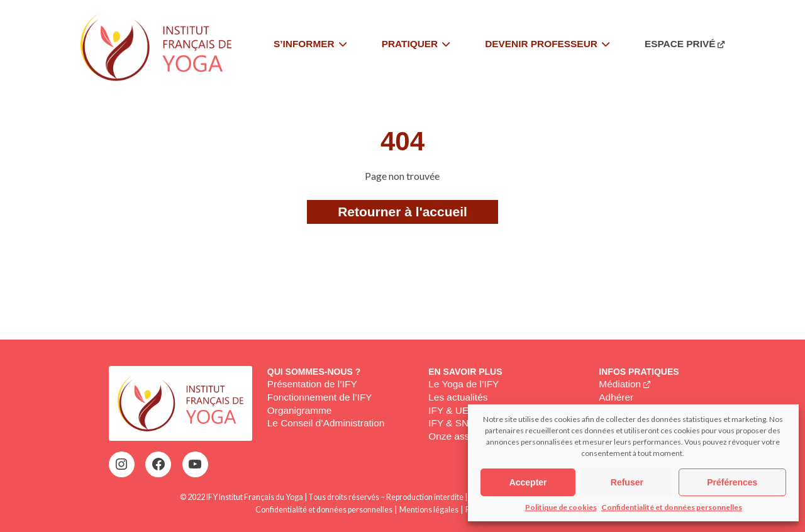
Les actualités (458, 397)
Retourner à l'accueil (402, 212)
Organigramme (300, 410)
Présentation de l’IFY (312, 384)
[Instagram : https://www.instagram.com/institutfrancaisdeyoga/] (121, 464)
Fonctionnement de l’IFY (320, 397)
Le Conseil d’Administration (326, 423)
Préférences (732, 482)
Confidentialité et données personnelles (672, 507)
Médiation (620, 384)
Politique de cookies (561, 507)
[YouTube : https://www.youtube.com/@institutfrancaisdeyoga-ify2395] (195, 464)
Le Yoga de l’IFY (464, 384)
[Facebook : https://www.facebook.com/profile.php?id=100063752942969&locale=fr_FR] (158, 464)
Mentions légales (429, 510)
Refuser (627, 482)
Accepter (528, 482)
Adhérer (616, 397)
